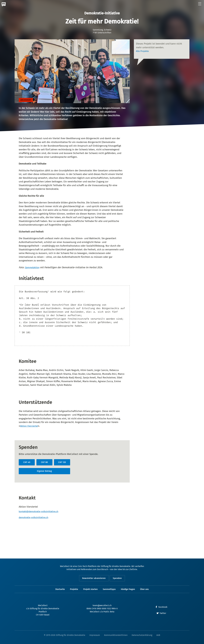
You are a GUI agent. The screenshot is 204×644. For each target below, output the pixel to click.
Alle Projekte (143, 51)
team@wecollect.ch (102, 605)
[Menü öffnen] (200, 4)
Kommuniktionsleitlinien (116, 635)
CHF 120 (62, 462)
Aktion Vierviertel (30, 426)
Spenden (118, 578)
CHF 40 (27, 462)
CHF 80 (44, 462)
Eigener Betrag (44, 471)
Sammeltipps (109, 589)
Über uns (144, 589)
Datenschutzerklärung (142, 635)
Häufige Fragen (128, 589)
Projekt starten (90, 589)
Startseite (60, 589)
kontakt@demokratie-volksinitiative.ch (40, 512)
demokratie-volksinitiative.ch (35, 518)
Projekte (74, 589)
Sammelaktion (33, 267)
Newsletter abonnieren (93, 578)
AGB (158, 635)
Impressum (95, 635)
